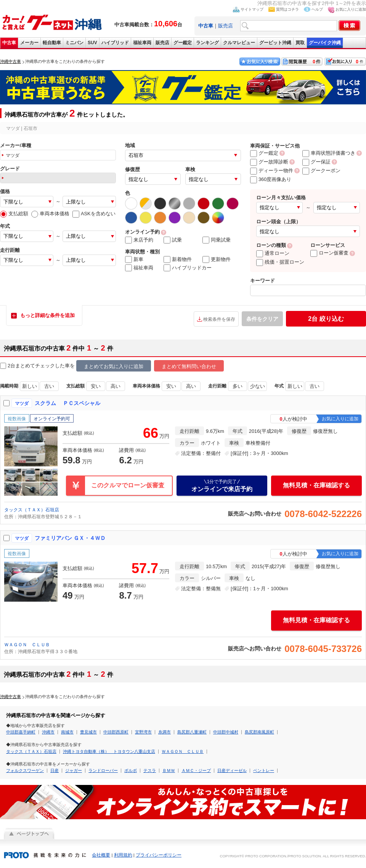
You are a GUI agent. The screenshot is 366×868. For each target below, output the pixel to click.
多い (238, 386)
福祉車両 (142, 43)
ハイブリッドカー (188, 268)
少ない (258, 386)
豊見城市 (88, 732)
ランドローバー (103, 770)
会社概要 (101, 855)
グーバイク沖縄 (325, 43)
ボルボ (131, 770)
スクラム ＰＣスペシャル (67, 403)
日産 (55, 770)
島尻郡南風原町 (259, 732)
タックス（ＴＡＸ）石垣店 (32, 510)
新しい (30, 386)
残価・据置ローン (280, 262)
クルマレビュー (239, 43)
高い (116, 386)
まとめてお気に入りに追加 (114, 366)
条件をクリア (262, 319)
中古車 (9, 43)
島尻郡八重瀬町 (192, 732)
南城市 (67, 732)
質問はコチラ (287, 9)
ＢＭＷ (169, 770)
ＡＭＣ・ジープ (196, 770)
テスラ (150, 770)
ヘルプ (317, 9)
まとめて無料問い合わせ (189, 366)
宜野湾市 (143, 732)
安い (96, 386)
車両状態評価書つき (329, 153)
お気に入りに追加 (351, 9)
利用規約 (123, 855)
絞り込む (326, 319)
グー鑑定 (183, 43)
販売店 (226, 26)
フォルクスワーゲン (25, 770)
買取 (300, 43)
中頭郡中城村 (226, 732)
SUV (92, 43)
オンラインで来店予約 (222, 485)
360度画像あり (271, 179)
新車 (134, 259)
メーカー (29, 43)
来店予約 (139, 240)
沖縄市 (48, 732)
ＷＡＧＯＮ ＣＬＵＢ (27, 645)
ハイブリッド (115, 43)
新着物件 (178, 259)
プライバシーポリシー (159, 855)
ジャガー (74, 770)
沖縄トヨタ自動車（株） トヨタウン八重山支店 (109, 751)
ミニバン (74, 43)
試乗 (173, 240)
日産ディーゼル (232, 770)
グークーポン (321, 171)
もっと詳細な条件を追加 (47, 315)
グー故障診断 (269, 162)
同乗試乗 (217, 240)
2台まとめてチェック (27, 366)
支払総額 (14, 214)
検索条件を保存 (219, 319)
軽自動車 (52, 43)
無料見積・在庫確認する (316, 485)
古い (49, 386)
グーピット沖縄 (275, 43)
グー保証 (316, 162)
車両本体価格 (50, 214)
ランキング (207, 43)
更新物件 (217, 259)
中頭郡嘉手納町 (21, 732)
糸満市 (165, 732)
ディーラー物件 (272, 171)
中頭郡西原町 (116, 732)
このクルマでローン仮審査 (128, 485)
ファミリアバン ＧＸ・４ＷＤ (70, 538)
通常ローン (273, 253)
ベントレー (264, 770)
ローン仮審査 (329, 253)
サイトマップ (252, 9)
